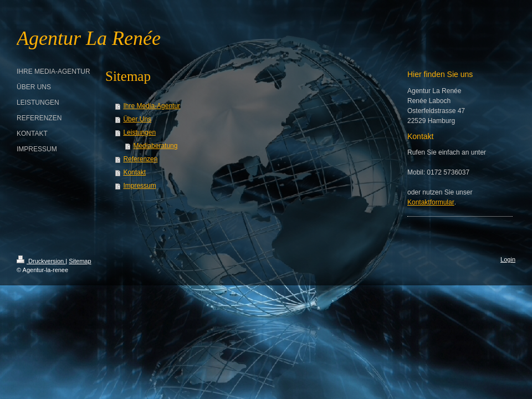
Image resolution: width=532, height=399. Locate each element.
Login (508, 259)
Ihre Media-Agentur (152, 106)
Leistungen (139, 132)
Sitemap (80, 261)
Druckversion (41, 261)
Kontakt (134, 172)
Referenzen (140, 159)
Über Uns (137, 119)
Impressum (139, 186)
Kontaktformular (431, 202)
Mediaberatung (155, 146)
